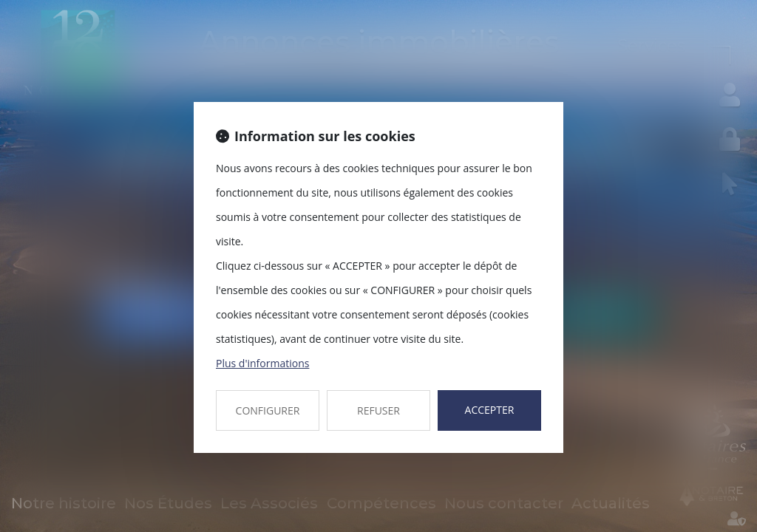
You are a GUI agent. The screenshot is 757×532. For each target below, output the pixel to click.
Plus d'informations (262, 363)
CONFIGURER (268, 410)
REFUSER (378, 410)
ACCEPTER (490, 410)
